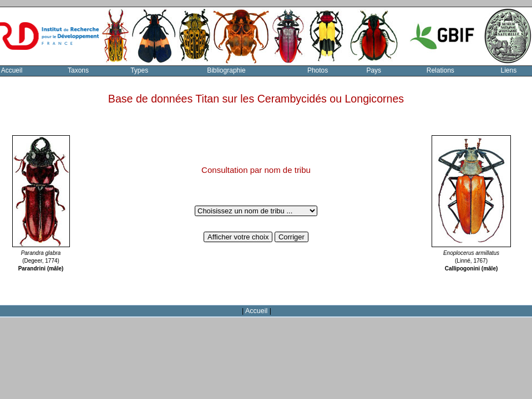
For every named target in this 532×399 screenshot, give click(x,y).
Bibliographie (226, 70)
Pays (374, 70)
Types (139, 70)
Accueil (256, 311)
